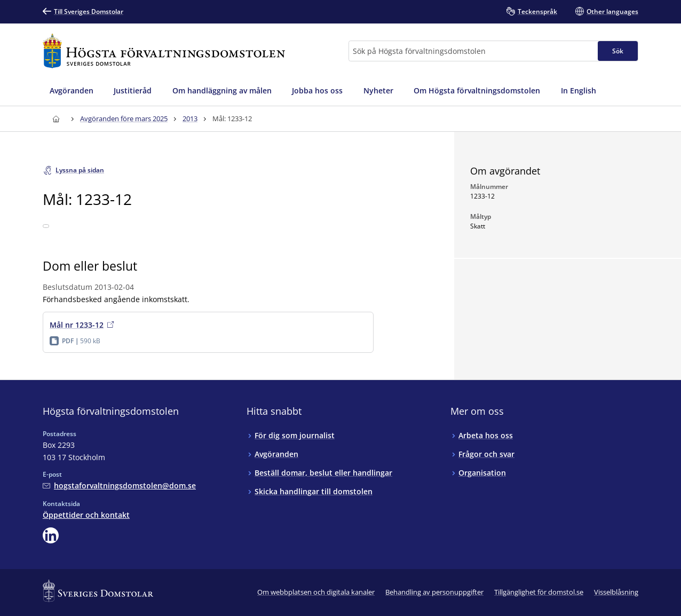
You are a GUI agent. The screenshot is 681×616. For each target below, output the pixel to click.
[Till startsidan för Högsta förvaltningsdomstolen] (164, 51)
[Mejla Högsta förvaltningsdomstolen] (119, 485)
